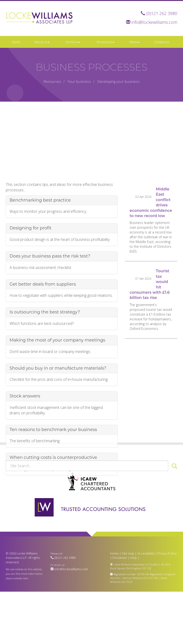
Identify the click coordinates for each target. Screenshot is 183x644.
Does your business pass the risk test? (50, 293)
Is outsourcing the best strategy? (45, 349)
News (135, 42)
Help (134, 558)
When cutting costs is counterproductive (53, 495)
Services (73, 42)
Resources (106, 42)
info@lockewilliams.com (154, 22)
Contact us (162, 42)
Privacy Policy (167, 553)
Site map (128, 553)
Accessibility (146, 553)
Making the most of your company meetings (57, 377)
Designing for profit (30, 265)
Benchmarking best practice (40, 237)
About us (42, 42)
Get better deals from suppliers (43, 321)
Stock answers (25, 433)
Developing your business (119, 81)
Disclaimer (120, 558)
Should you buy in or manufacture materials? (58, 405)
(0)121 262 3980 (162, 13)
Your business (79, 81)
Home (16, 42)
